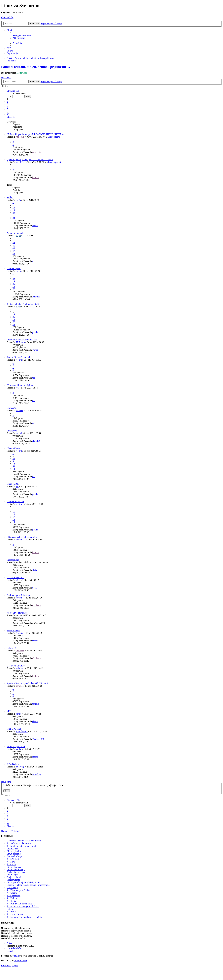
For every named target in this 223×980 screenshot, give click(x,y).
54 (14, 469)
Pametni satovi (14, 630)
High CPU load (14, 729)
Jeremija (36, 297)
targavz (36, 704)
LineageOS (12, 431)
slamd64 (36, 441)
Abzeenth (20, 137)
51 (14, 461)
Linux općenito (55, 137)
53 (14, 466)
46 (14, 248)
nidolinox (20, 668)
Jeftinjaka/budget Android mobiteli (23, 304)
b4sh (18, 580)
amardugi (20, 767)
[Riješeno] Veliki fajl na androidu (22, 537)
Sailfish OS (12, 408)
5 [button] (7, 109)
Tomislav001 (22, 731)
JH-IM (19, 360)
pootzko (19, 504)
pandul (35, 332)
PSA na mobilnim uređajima (20, 385)
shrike (35, 570)
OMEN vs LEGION (16, 666)
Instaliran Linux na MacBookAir (22, 340)
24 (14, 281)
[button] (13, 91)
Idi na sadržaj (7, 17)
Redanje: (37, 785)
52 (14, 464)
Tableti (10, 197)
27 (14, 289)
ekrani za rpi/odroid (16, 746)
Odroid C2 (12, 648)
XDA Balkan (13, 764)
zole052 (19, 410)
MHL (9, 711)
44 (14, 243)
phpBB (16, 956)
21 (14, 215)
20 (14, 213)
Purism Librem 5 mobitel (18, 357)
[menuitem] (22, 35)
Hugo (18, 200)
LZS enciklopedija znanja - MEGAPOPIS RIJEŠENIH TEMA (35, 134)
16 (14, 514)
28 (14, 325)
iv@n (18, 236)
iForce (35, 226)
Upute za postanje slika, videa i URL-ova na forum (30, 160)
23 (14, 279)
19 (14, 210)
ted (34, 261)
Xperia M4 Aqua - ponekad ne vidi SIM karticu (28, 683)
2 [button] (7, 101)
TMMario (20, 342)
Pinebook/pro (13, 560)
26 (14, 286)
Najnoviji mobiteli (15, 233)
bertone (36, 177)
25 (14, 284)
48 (14, 253)
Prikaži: (13, 785)
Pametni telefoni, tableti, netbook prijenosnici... (36, 67)
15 (14, 512)
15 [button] (8, 114)
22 (14, 218)
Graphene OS (13, 484)
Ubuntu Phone (13, 448)
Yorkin (35, 350)
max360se (20, 162)
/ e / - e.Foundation (15, 577)
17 (14, 517)
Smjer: (58, 785)
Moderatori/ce (23, 73)
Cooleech (37, 605)
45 (14, 246)
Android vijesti (14, 269)
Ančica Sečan (21, 961)
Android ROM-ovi (15, 502)
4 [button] (7, 107)
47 (14, 251)
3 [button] (7, 104)
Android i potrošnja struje (19, 595)
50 (14, 459)
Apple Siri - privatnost (17, 613)
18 (14, 208)
